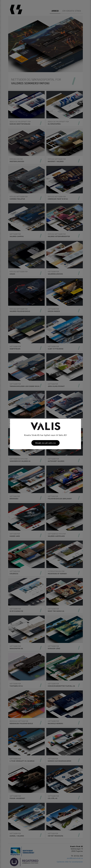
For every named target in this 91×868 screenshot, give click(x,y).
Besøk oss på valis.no (45, 443)
